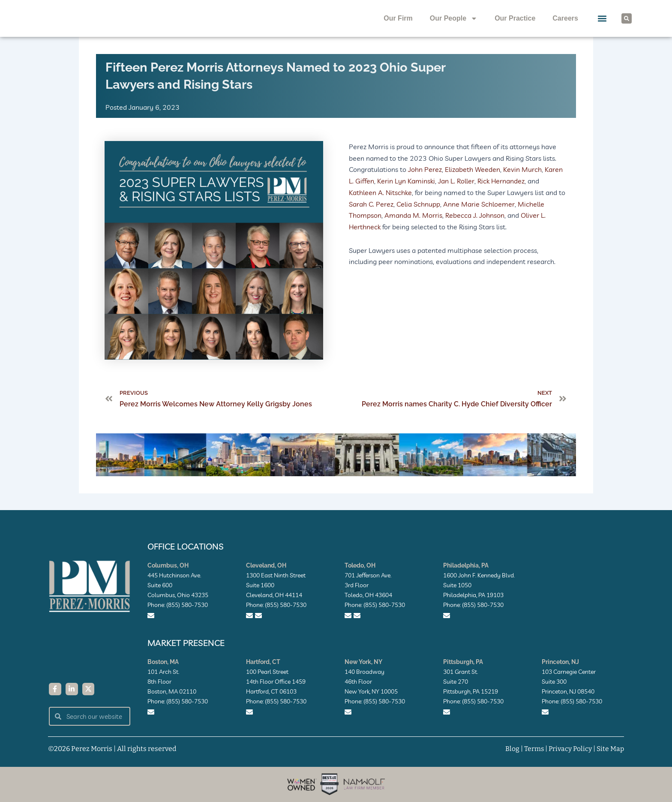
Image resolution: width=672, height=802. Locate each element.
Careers (565, 26)
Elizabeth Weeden (472, 186)
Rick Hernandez (501, 197)
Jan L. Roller (456, 197)
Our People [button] (454, 27)
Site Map (610, 749)
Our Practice (515, 26)
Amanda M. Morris (413, 231)
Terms (532, 749)
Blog (511, 749)
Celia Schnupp (418, 219)
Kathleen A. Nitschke (380, 208)
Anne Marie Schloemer (479, 219)
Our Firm (398, 26)
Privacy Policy (569, 749)
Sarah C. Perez (371, 219)
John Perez (425, 186)
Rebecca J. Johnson (475, 231)
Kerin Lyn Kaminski (406, 197)
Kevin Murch (522, 186)
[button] (602, 27)
